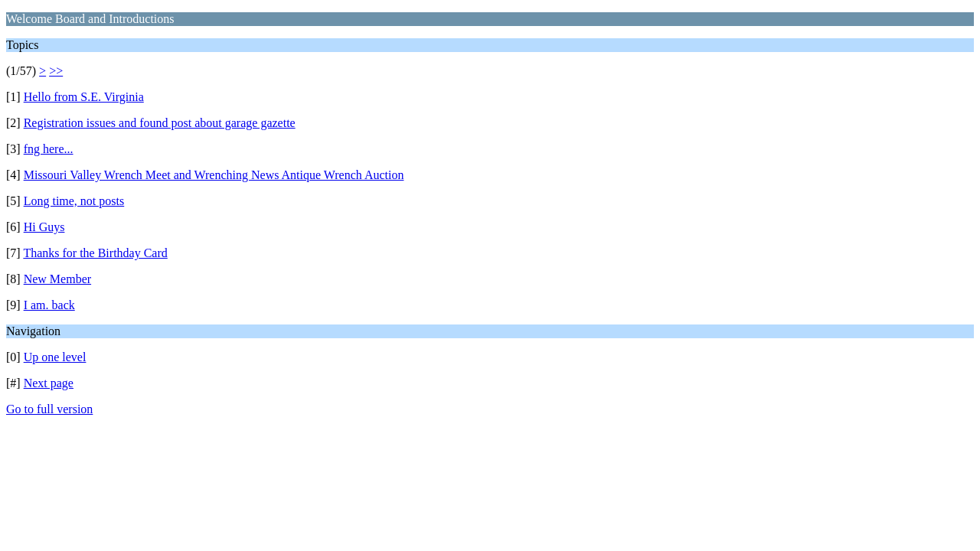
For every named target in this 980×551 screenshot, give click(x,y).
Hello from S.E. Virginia (84, 97)
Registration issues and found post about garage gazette (160, 123)
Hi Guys (44, 227)
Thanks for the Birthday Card (95, 253)
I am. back (49, 305)
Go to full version (49, 409)
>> (56, 71)
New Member (57, 279)
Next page (49, 383)
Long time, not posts (74, 201)
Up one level (55, 357)
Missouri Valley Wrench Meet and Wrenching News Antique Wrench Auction (214, 175)
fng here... (49, 149)
